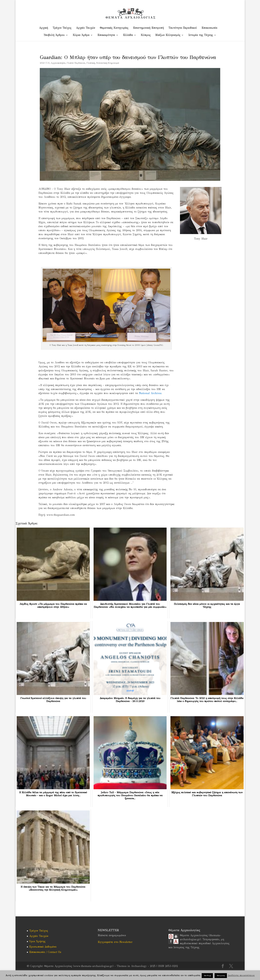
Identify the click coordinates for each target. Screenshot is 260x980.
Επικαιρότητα (106, 35)
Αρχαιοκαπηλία (58, 63)
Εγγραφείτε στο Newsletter (115, 942)
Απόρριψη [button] (221, 976)
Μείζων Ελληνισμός (168, 35)
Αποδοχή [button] (207, 976)
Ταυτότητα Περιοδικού (183, 28)
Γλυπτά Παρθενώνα (76, 63)
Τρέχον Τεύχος (62, 28)
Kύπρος (146, 35)
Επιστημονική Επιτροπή (148, 28)
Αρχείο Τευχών (86, 28)
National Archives (150, 393)
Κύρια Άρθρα (81, 35)
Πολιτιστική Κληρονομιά (108, 63)
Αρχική (44, 28)
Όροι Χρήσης (37, 941)
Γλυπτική (91, 63)
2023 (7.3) (45, 63)
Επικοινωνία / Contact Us (45, 952)
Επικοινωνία (209, 28)
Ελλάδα (128, 35)
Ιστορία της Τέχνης (201, 35)
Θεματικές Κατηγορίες (114, 28)
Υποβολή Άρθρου (54, 35)
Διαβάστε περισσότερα (241, 975)
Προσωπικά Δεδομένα (43, 947)
